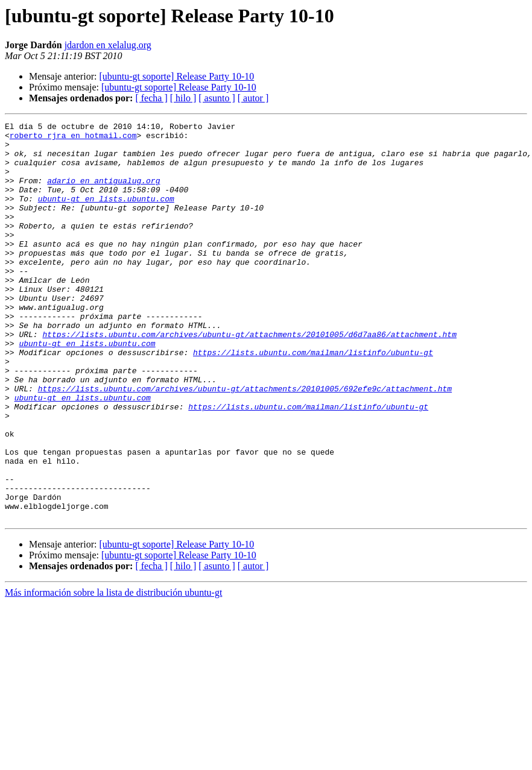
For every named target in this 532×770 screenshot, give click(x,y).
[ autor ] (253, 98)
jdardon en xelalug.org (108, 45)
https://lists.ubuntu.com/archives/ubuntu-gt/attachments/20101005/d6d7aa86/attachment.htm (249, 377)
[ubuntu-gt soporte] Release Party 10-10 (176, 76)
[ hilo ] (183, 98)
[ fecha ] (151, 98)
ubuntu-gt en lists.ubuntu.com (106, 215)
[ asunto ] (217, 98)
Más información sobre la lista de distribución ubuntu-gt (113, 672)
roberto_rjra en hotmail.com (73, 139)
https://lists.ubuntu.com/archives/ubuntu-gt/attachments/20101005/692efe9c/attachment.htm (245, 443)
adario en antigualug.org (103, 193)
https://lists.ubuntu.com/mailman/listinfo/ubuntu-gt (313, 399)
